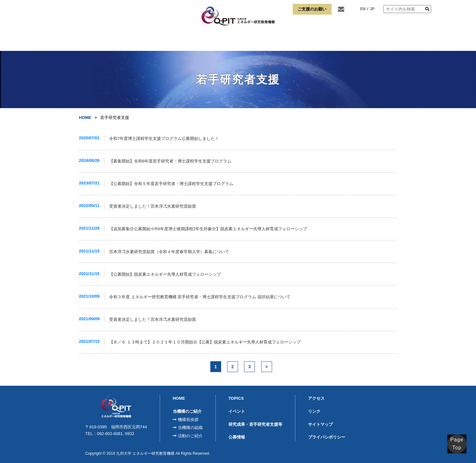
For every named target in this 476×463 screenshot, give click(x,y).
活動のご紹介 (190, 436)
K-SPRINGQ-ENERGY (233, 41)
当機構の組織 (190, 428)
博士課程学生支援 (318, 41)
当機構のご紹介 (125, 41)
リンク (387, 41)
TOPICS (236, 398)
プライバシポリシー (327, 437)
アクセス (357, 41)
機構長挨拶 (188, 420)
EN (363, 9)
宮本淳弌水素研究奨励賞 (273, 41)
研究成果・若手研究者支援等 (255, 424)
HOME (90, 41)
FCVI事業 (163, 41)
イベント (237, 411)
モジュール (197, 41)
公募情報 (237, 437)
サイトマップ (320, 424)
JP (372, 9)
